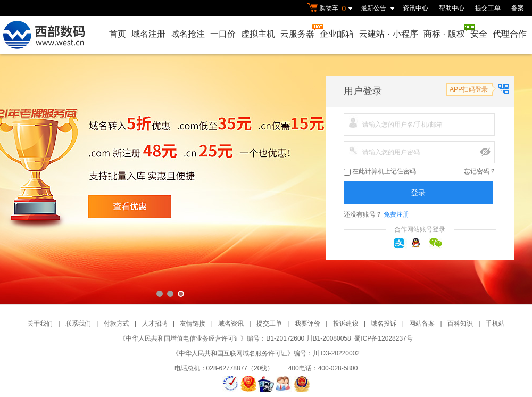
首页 (118, 34)
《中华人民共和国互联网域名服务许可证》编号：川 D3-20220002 (266, 353)
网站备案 (422, 324)
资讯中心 (415, 8)
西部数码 (266, 179)
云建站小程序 (388, 34)
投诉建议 (346, 324)
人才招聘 (155, 324)
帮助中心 (452, 8)
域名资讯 (231, 324)
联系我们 (78, 324)
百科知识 (460, 324)
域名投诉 (384, 324)
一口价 (223, 34)
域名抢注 (188, 34)
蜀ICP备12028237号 (383, 338)
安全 (479, 34)
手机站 (495, 324)
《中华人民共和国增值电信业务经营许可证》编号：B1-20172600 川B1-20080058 (235, 338)
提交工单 (488, 8)
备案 (518, 8)
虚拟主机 (258, 34)
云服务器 (298, 31)
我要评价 (307, 324)
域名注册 (148, 34)
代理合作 (510, 34)
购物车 (331, 9)
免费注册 (396, 214)
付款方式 (117, 324)
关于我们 (40, 324)
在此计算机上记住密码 (380, 172)
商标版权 (445, 31)
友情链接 (193, 324)
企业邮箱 (337, 34)
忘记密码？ (480, 171)
